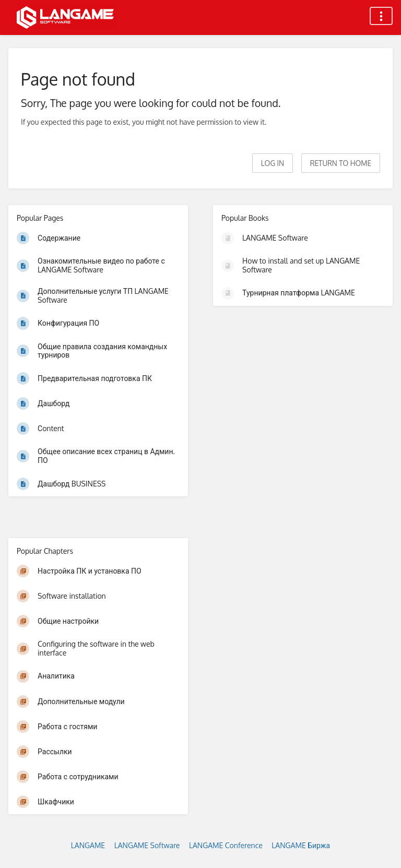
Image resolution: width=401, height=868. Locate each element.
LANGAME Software (147, 845)
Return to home (341, 163)
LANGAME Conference (226, 845)
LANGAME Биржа (301, 845)
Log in (273, 163)
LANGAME (88, 845)
